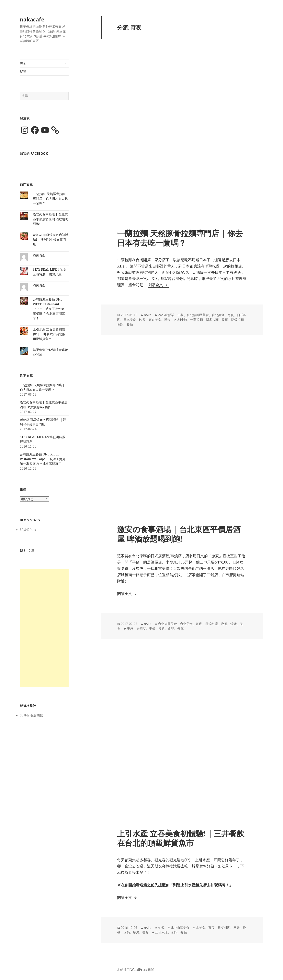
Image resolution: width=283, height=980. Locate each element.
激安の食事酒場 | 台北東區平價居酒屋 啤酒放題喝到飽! (51, 219)
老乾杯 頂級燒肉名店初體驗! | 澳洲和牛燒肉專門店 (51, 240)
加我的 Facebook (34, 154)
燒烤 (233, 624)
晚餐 (142, 320)
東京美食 (155, 320)
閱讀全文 (158, 285)
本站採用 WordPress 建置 (136, 970)
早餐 (237, 928)
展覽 (23, 71)
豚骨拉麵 (237, 320)
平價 (152, 628)
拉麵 (225, 320)
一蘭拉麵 (197, 320)
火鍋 (127, 932)
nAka (148, 315)
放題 (162, 628)
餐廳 (130, 324)
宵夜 (231, 315)
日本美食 (130, 320)
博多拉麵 (212, 320)
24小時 (182, 320)
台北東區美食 (167, 624)
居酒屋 (141, 628)
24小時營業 (166, 315)
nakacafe (32, 19)
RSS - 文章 (27, 551)
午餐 (180, 315)
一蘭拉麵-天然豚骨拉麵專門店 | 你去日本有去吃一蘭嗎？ (50, 199)
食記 (120, 324)
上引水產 (162, 932)
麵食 (167, 320)
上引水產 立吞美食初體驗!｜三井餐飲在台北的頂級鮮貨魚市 (49, 334)
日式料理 (211, 624)
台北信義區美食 (198, 315)
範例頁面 (39, 255)
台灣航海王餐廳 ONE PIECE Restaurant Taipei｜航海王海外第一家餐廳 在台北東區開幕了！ (50, 309)
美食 (23, 63)
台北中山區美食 (178, 928)
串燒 (130, 628)
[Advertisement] (44, 628)
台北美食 (218, 315)
